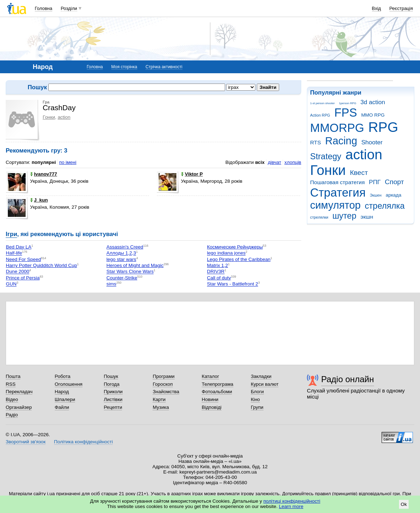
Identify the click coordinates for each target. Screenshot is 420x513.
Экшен (376, 195)
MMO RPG (373, 115)
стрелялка (385, 206)
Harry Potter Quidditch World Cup (42, 265)
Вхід (377, 8)
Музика (161, 407)
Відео (12, 399)
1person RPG (348, 103)
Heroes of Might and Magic (135, 265)
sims (111, 284)
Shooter (372, 142)
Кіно (255, 399)
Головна (44, 8)
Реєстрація (401, 8)
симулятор (335, 205)
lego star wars (121, 259)
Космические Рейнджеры (235, 247)
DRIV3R (216, 272)
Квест (359, 173)
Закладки (261, 376)
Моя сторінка (124, 67)
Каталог (210, 376)
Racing (341, 141)
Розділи (69, 8)
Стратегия (338, 193)
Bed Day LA (19, 247)
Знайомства (166, 392)
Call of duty (219, 278)
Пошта (13, 376)
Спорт (394, 182)
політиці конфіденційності (292, 501)
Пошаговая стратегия (337, 182)
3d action (373, 102)
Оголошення (69, 384)
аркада (393, 195)
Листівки (113, 399)
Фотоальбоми (217, 392)
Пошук (111, 376)
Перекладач (19, 392)
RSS (11, 384)
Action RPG (320, 115)
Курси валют (265, 384)
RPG (383, 127)
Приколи (113, 392)
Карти (159, 399)
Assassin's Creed (125, 247)
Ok (404, 504)
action (364, 154)
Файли (62, 407)
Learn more (291, 506)
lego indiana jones (226, 253)
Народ (62, 392)
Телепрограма (217, 384)
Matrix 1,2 (217, 265)
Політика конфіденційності (83, 442)
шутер (344, 216)
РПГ (375, 182)
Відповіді (212, 407)
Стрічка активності (164, 67)
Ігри (11, 234)
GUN (11, 284)
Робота (63, 376)
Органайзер (19, 407)
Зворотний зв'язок (26, 442)
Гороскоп (163, 384)
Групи (257, 407)
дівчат (275, 162)
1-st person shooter (322, 103)
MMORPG (337, 128)
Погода (112, 384)
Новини (210, 399)
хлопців (293, 162)
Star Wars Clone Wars (130, 272)
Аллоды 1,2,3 (121, 253)
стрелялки (319, 217)
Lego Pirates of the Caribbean (239, 259)
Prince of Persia (23, 278)
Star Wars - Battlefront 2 (233, 284)
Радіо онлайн (348, 379)
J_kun (39, 200)
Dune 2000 (18, 272)
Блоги (257, 392)
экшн (367, 217)
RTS (316, 142)
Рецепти (113, 407)
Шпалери (65, 399)
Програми (163, 376)
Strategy (326, 156)
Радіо (12, 415)
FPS (346, 113)
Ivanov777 (44, 174)
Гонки (328, 170)
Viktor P (192, 174)
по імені (68, 162)
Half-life (14, 253)
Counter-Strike (122, 278)
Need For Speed (24, 259)
